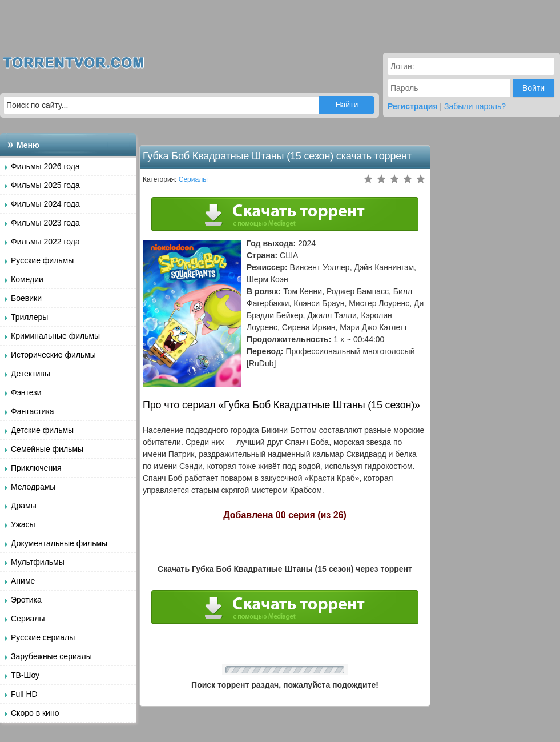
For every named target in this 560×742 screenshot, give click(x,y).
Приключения (36, 468)
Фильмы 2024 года (45, 204)
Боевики (26, 298)
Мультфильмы (38, 562)
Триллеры (29, 317)
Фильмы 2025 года (45, 185)
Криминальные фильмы (55, 336)
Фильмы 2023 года (45, 223)
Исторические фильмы (53, 355)
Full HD (24, 694)
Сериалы (28, 619)
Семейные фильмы (47, 449)
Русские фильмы (42, 260)
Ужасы (23, 524)
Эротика (26, 600)
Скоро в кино (35, 713)
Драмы (24, 506)
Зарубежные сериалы (51, 656)
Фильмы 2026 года (45, 166)
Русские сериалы (43, 637)
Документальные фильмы (59, 543)
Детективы (31, 374)
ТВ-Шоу (25, 675)
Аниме (23, 581)
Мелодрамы (33, 487)
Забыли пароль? (475, 106)
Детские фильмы (42, 430)
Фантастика (33, 411)
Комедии (27, 279)
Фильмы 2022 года (45, 242)
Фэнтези (26, 392)
